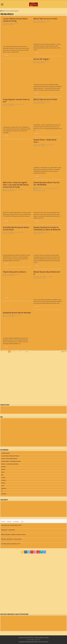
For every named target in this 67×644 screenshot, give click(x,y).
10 (20, 352)
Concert (17, 104)
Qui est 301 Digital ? (42, 59)
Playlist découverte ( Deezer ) (15, 272)
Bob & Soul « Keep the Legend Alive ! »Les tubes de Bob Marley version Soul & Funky (16, 185)
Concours (4, 480)
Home (2, 11)
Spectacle (21, 104)
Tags (22, 522)
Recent (3, 522)
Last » (27, 352)
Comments (16, 522)
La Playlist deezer (5, 453)
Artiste (13, 104)
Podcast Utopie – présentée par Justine (11, 461)
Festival (3, 483)
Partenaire (4, 494)
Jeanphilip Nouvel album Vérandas (17, 313)
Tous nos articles (15, 24)
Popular (9, 522)
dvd (2, 475)
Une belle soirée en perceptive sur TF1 (11, 544)
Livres (3, 486)
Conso (3, 472)
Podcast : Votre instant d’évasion (9, 459)
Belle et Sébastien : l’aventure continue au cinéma (13, 534)
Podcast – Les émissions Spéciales (10, 464)
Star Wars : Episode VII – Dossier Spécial (11, 539)
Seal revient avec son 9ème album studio (11, 525)
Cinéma (3, 469)
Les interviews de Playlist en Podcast (50, 188)
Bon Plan (3, 467)
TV (2, 491)
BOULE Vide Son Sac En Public (45, 19)
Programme (36, 190)
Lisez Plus (6, 55)
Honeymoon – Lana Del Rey (8, 530)
